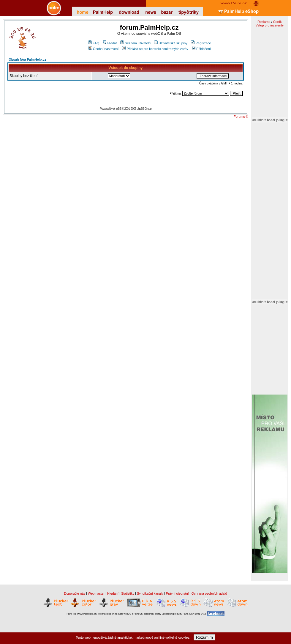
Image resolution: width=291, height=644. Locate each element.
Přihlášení (201, 49)
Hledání (113, 593)
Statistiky (128, 593)
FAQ (94, 43)
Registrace (201, 43)
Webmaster (96, 593)
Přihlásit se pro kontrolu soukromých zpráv (155, 49)
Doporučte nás (75, 593)
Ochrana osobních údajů (209, 593)
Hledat (110, 43)
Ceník (277, 22)
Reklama (264, 22)
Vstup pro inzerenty (269, 25)
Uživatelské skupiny (171, 43)
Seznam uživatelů (135, 43)
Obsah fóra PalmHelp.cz (27, 59)
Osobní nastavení (103, 49)
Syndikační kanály (150, 593)
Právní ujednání (177, 593)
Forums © (241, 117)
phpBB (117, 109)
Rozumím (204, 637)
